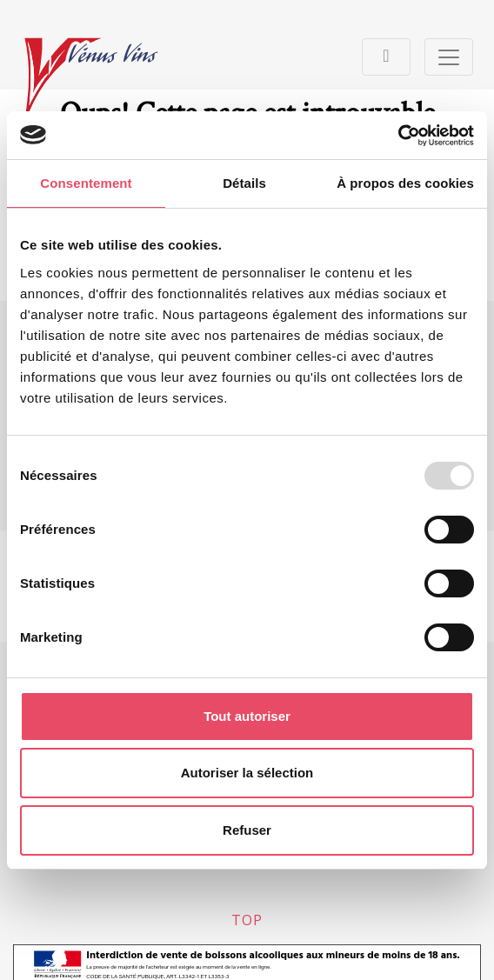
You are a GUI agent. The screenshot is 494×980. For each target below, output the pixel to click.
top (247, 920)
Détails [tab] (244, 183)
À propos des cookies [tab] (405, 183)
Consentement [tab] (86, 183)
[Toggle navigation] (386, 57)
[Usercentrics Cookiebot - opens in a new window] (398, 136)
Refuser (247, 830)
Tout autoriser (247, 716)
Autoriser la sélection (247, 773)
